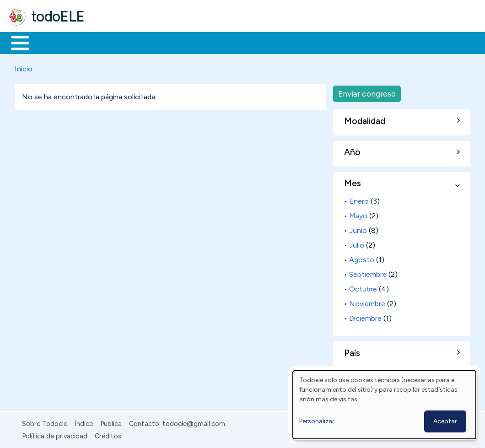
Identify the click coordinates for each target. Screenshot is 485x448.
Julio (357, 244)
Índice (84, 422)
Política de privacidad (55, 434)
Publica (111, 422)
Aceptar (445, 421)
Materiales (51, 42)
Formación (110, 42)
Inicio (15, 42)
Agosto (362, 258)
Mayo (358, 214)
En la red (216, 42)
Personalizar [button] (317, 421)
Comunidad (335, 42)
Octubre (363, 288)
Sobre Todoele (45, 422)
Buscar (376, 42)
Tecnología (274, 42)
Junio (358, 229)
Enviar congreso (367, 92)
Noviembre (367, 302)
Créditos (108, 434)
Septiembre (368, 273)
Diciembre (365, 316)
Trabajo (165, 42)
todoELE (58, 16)
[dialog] (384, 405)
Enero (359, 200)
